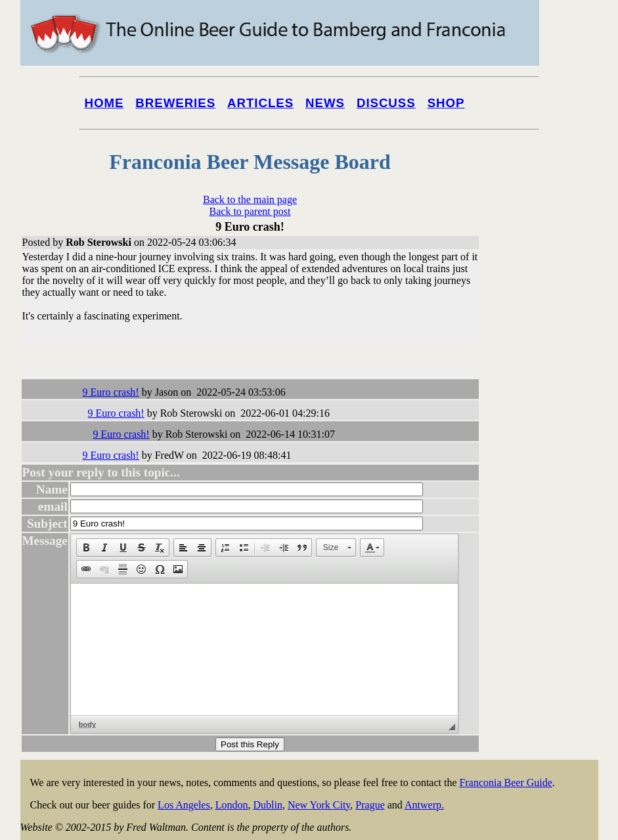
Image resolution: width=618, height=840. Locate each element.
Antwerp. (424, 805)
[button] (86, 548)
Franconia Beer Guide (506, 782)
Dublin (267, 805)
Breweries (175, 103)
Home (104, 103)
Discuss (386, 103)
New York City (319, 805)
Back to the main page (250, 199)
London (232, 805)
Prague (370, 805)
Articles (260, 103)
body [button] (87, 724)
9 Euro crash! (111, 392)
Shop (446, 103)
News (325, 103)
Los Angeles (184, 805)
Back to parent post (250, 211)
